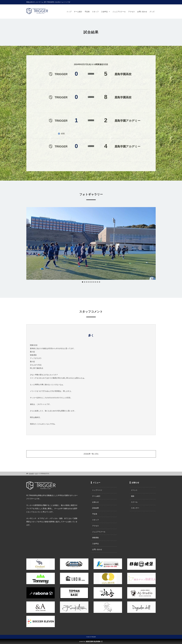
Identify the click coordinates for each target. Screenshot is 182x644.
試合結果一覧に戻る (91, 454)
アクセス (131, 12)
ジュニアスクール (119, 12)
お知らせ (95, 502)
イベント (134, 490)
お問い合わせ (142, 12)
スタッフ (95, 12)
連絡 (133, 496)
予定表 (87, 12)
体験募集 (95, 538)
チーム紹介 (78, 12)
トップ (69, 12)
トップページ (97, 490)
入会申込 (106, 12)
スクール (134, 502)
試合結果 (95, 508)
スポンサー (135, 508)
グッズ (152, 12)
